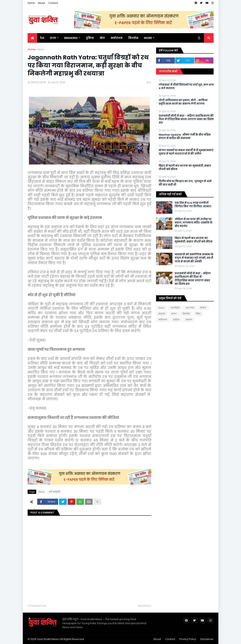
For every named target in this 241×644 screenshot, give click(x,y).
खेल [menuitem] (102, 38)
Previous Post (38, 606)
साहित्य (176, 320)
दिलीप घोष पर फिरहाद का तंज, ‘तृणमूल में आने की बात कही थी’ (185, 183)
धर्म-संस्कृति (54, 492)
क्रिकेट (203, 308)
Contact (53, 3)
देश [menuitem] (42, 38)
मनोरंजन (163, 320)
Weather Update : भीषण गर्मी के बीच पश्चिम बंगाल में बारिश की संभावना (185, 137)
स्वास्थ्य (189, 320)
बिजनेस (186, 314)
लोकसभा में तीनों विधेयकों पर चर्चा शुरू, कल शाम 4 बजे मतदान (186, 87)
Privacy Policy (188, 639)
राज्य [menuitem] (53, 38)
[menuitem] (32, 38)
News (41, 49)
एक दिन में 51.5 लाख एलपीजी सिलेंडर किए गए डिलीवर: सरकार (193, 205)
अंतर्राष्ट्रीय (175, 308)
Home (31, 3)
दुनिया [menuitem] (90, 38)
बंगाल (174, 314)
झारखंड (162, 314)
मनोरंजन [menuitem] (117, 38)
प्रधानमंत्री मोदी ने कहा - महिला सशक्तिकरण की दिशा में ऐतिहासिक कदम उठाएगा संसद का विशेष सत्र (186, 119)
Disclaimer (207, 639)
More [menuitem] (148, 38)
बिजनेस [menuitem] (133, 38)
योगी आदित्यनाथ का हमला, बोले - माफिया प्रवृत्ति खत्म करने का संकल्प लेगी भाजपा (183, 102)
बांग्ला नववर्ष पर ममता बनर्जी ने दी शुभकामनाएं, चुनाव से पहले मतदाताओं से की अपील (186, 152)
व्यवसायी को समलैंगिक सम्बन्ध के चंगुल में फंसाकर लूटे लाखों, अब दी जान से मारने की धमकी (194, 258)
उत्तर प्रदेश (190, 308)
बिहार (198, 314)
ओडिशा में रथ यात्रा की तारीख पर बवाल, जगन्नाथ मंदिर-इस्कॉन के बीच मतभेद (194, 223)
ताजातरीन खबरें (168, 71)
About (41, 3)
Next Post (144, 606)
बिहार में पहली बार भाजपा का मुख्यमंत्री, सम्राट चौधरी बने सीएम (185, 168)
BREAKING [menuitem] (71, 38)
